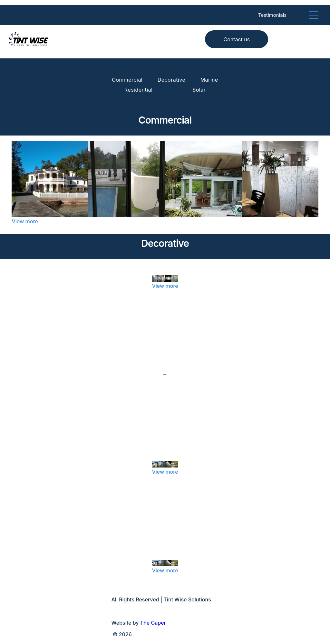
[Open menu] (314, 15)
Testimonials (272, 15)
